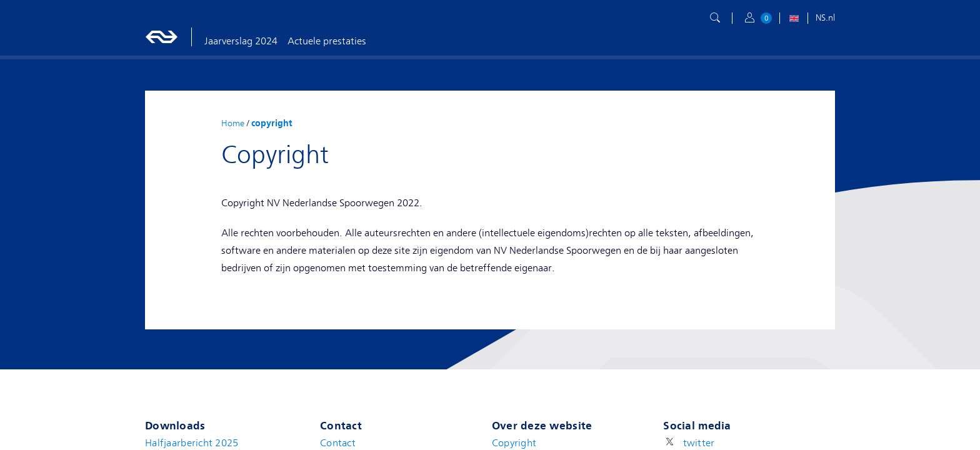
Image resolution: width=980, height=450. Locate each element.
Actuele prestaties (327, 41)
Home (233, 123)
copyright (272, 123)
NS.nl (825, 17)
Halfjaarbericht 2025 (192, 443)
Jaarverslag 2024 (241, 41)
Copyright (514, 443)
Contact (338, 443)
